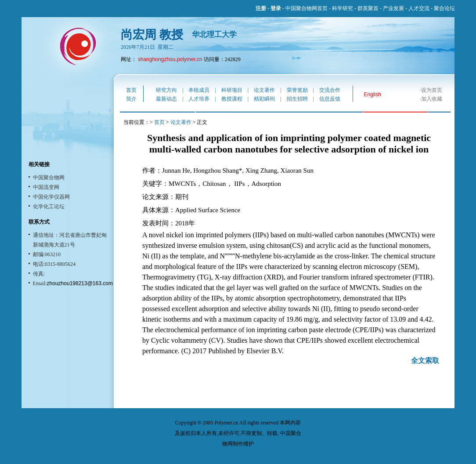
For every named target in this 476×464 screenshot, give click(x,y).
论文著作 (264, 90)
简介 (131, 99)
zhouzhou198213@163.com (80, 283)
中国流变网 (46, 187)
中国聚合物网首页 (307, 8)
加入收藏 (432, 99)
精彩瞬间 (264, 99)
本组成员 (199, 90)
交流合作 (330, 90)
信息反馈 (330, 99)
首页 (131, 90)
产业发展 (393, 8)
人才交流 (419, 8)
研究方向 (166, 90)
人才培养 (199, 99)
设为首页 (432, 90)
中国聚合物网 (49, 178)
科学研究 (343, 8)
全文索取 (425, 361)
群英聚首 (368, 8)
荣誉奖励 (297, 90)
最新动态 (166, 99)
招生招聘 (297, 99)
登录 (276, 8)
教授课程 (232, 99)
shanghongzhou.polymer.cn (170, 59)
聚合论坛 (444, 8)
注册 (261, 8)
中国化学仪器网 (51, 197)
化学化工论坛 (49, 207)
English (373, 94)
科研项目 (232, 90)
